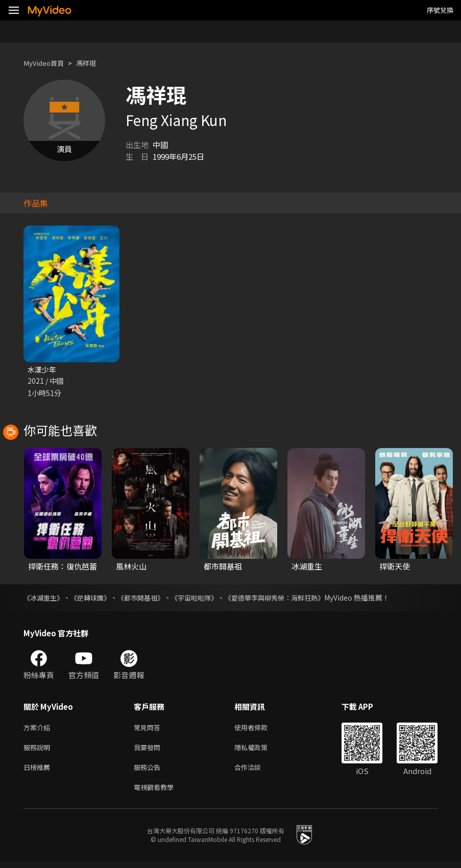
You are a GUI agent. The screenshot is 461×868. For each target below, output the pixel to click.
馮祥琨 (94, 63)
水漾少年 (43, 370)
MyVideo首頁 (47, 63)
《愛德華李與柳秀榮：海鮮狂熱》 (292, 599)
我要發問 (149, 750)
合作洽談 (256, 772)
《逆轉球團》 (95, 599)
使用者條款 (260, 729)
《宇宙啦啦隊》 (206, 599)
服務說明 (39, 750)
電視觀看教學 (157, 793)
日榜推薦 (39, 772)
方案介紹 (39, 729)
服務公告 (149, 772)
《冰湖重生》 (45, 599)
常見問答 (149, 729)
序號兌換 (440, 10)
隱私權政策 (260, 750)
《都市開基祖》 (149, 599)
